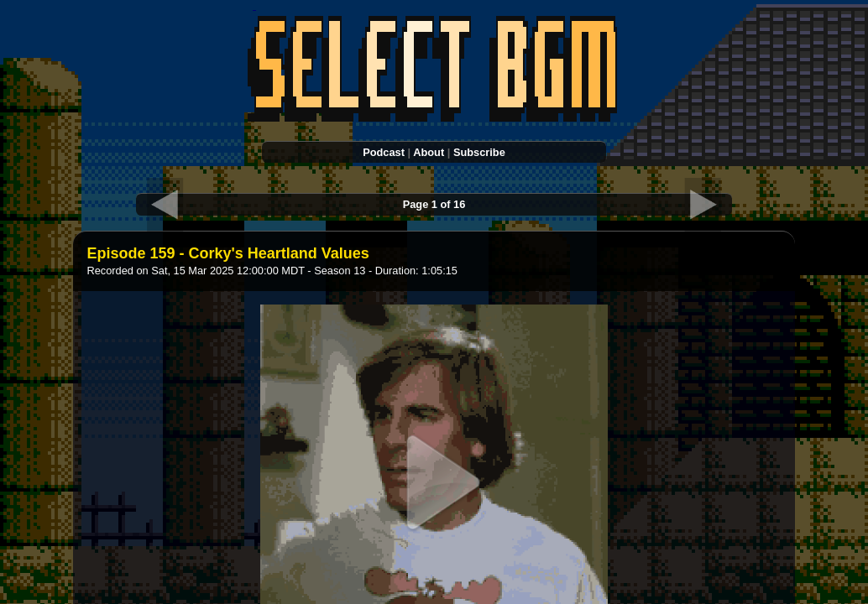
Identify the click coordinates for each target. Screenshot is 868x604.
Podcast (384, 152)
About (429, 152)
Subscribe (479, 152)
